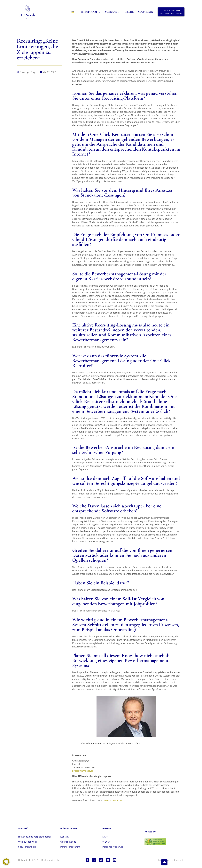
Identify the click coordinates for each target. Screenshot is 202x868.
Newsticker (145, 12)
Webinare (112, 12)
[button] (6, 862)
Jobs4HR (129, 12)
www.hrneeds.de (113, 800)
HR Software (91, 12)
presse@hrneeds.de (83, 771)
